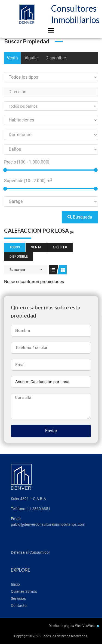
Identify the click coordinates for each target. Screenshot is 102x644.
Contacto (19, 605)
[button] (51, 30)
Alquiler (32, 58)
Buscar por (17, 270)
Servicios (18, 598)
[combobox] (51, 106)
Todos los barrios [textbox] (23, 106)
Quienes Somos (24, 591)
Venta (12, 58)
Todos (15, 247)
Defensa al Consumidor (30, 552)
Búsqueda (80, 217)
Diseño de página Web (65, 626)
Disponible (56, 58)
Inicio (15, 584)
